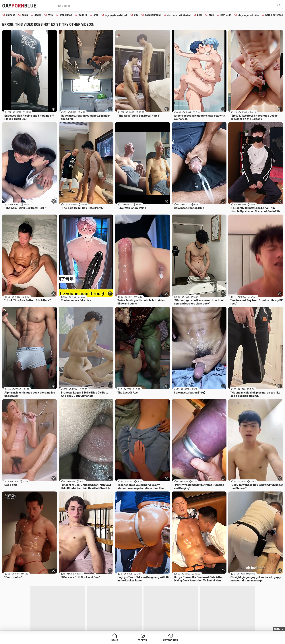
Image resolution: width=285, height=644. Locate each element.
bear (200, 15)
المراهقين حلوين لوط (116, 15)
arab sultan (66, 15)
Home (115, 640)
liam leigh (226, 15)
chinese (11, 15)
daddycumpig (153, 15)
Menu (277, 629)
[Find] (279, 5)
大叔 (51, 15)
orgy (211, 15)
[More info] (54, 109)
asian (25, 15)
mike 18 (83, 15)
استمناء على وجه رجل (179, 15)
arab (96, 15)
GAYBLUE (19, 5)
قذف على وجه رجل (248, 15)
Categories (170, 640)
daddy (38, 15)
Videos (142, 640)
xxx (136, 15)
